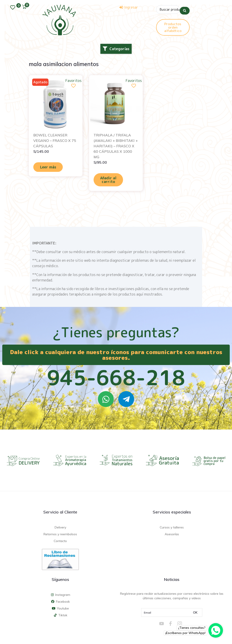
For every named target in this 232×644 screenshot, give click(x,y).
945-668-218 (116, 378)
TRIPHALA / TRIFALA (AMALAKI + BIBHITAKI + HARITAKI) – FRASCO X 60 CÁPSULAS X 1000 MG (116, 146)
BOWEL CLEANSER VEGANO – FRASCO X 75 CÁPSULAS (55, 141)
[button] (116, 49)
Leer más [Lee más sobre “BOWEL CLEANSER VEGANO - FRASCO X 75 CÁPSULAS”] (48, 167)
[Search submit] (185, 9)
